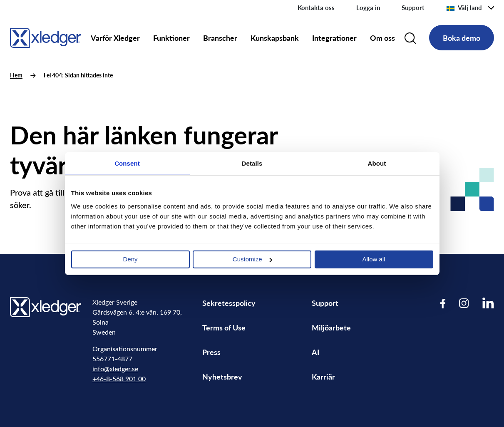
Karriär (323, 376)
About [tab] (377, 163)
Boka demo (462, 38)
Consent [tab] (127, 163)
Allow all (374, 259)
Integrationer (334, 38)
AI (315, 352)
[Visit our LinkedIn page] (488, 303)
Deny (130, 259)
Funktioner (171, 38)
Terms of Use (224, 327)
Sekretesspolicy (229, 303)
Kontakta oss (316, 7)
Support (413, 7)
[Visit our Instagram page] (464, 303)
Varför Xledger (115, 38)
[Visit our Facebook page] (443, 303)
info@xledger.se (115, 369)
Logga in (368, 7)
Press (211, 352)
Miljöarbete (331, 327)
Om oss (382, 38)
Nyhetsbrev (222, 376)
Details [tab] (252, 163)
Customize (252, 259)
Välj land (464, 7)
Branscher (220, 38)
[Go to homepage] (46, 36)
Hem (16, 75)
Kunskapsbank (275, 38)
